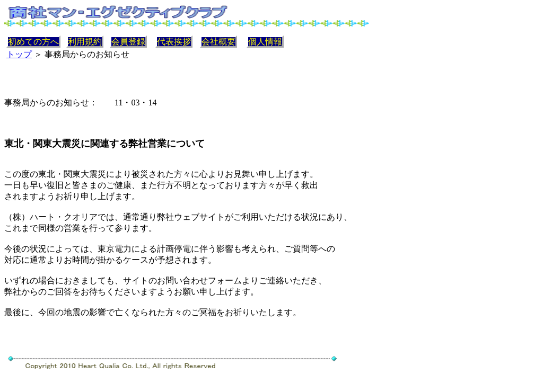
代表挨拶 (174, 42)
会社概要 (218, 42)
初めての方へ (33, 42)
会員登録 (128, 42)
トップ (19, 54)
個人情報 (265, 42)
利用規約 (85, 42)
